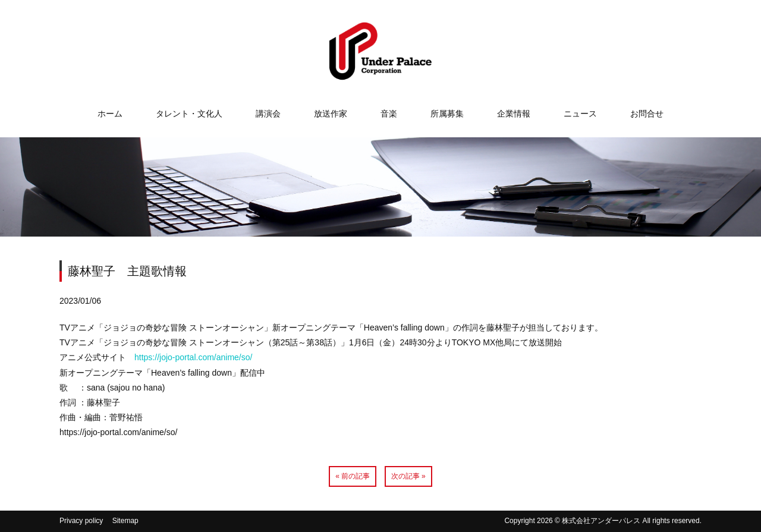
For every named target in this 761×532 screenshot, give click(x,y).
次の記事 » (408, 476)
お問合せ (647, 114)
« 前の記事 (353, 476)
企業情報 (514, 114)
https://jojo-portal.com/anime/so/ (193, 357)
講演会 (268, 114)
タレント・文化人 (189, 114)
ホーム (110, 114)
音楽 (389, 114)
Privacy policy (81, 521)
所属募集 (447, 114)
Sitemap (125, 521)
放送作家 (331, 114)
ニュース (580, 114)
